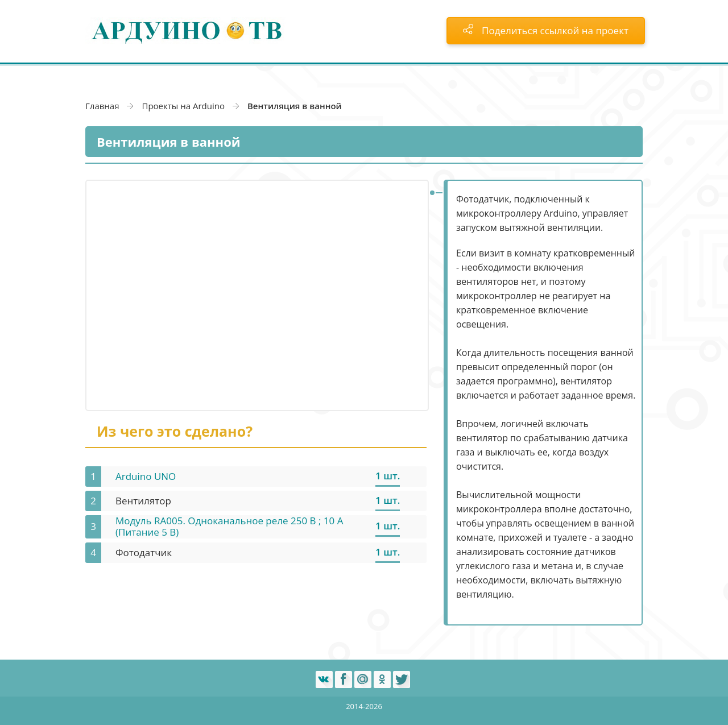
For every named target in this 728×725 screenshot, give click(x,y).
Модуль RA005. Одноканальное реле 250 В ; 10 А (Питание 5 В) (229, 526)
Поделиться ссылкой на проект (546, 30)
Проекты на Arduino (183, 106)
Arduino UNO (146, 476)
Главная (102, 106)
